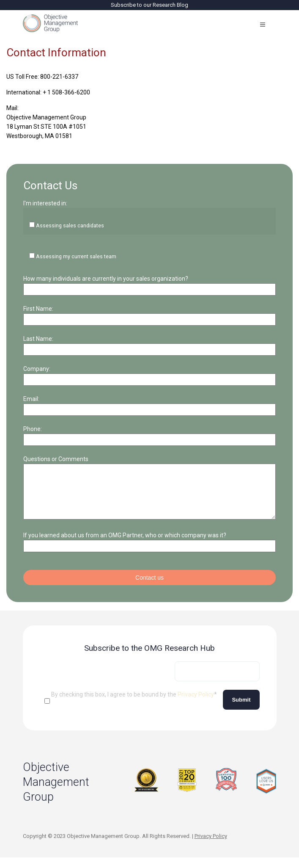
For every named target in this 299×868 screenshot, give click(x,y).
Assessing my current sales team (76, 256)
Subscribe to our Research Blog (149, 5)
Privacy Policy (196, 705)
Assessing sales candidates (70, 225)
